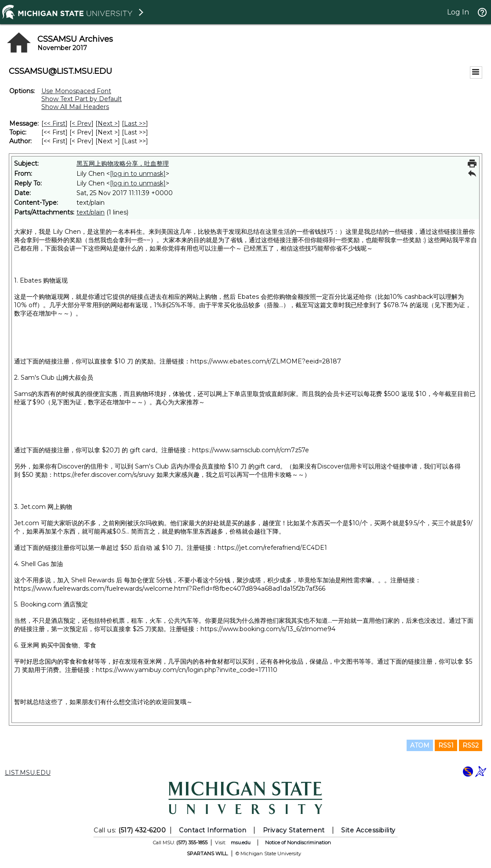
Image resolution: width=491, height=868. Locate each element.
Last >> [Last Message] (135, 123)
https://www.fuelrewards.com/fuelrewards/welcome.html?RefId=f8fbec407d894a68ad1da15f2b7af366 (170, 588)
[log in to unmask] (138, 174)
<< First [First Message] (55, 123)
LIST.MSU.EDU (28, 773)
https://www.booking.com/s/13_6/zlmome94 (268, 629)
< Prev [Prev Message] (82, 123)
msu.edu (241, 843)
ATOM (420, 745)
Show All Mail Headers (75, 107)
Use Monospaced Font (76, 91)
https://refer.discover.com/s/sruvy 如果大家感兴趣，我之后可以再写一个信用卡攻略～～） (182, 475)
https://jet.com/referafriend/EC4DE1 (272, 548)
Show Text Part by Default (82, 99)
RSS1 (446, 745)
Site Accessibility (368, 830)
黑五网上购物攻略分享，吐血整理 (123, 163)
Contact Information (213, 830)
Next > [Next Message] (108, 123)
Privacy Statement (294, 830)
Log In (458, 12)
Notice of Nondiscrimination (298, 843)
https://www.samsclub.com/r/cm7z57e (251, 450)
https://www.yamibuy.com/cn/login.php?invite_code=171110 (187, 670)
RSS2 (471, 745)
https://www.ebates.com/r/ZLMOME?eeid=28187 (266, 361)
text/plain (91, 212)
